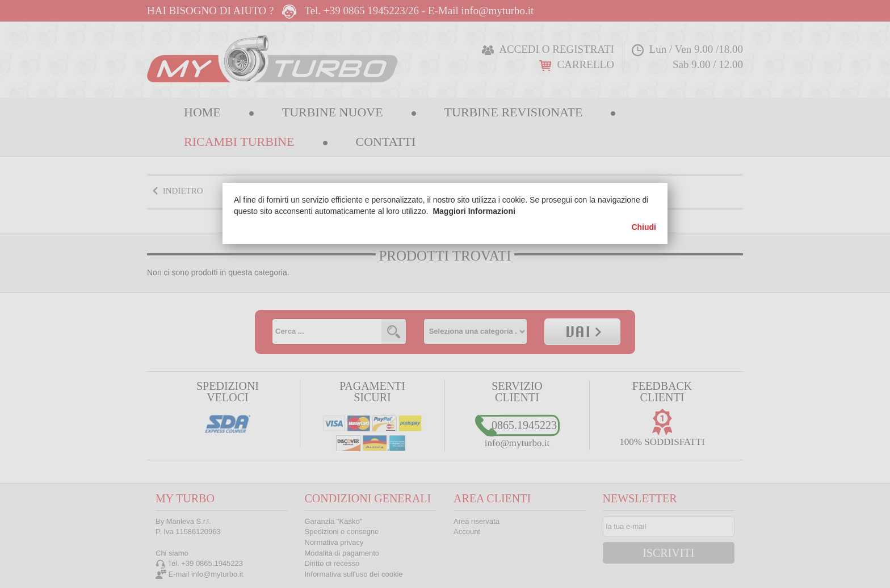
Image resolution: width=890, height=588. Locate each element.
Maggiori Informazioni (474, 211)
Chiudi (644, 227)
